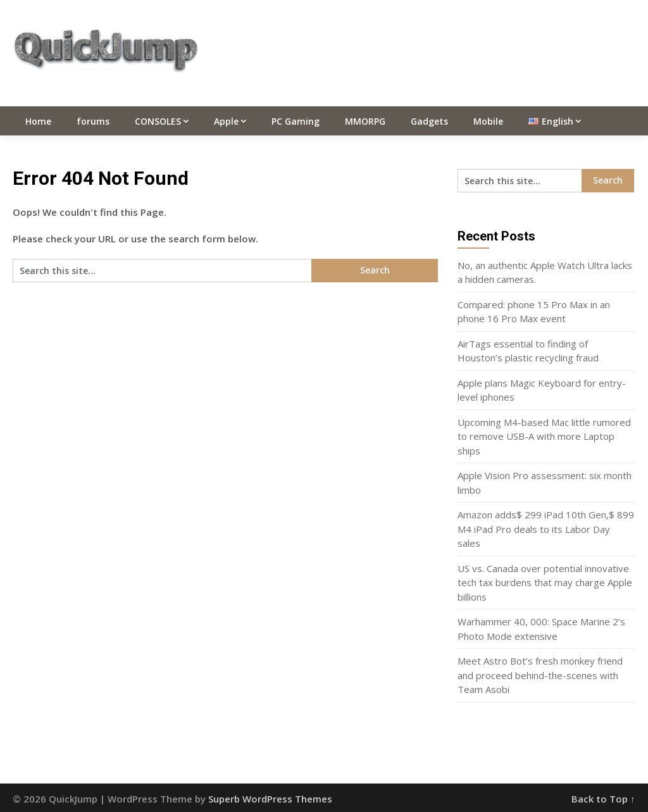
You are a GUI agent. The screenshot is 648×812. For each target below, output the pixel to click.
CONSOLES (158, 121)
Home (38, 121)
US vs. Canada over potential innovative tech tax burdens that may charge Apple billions (545, 583)
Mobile (488, 121)
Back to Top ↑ (603, 799)
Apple (226, 121)
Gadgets (429, 121)
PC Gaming (296, 121)
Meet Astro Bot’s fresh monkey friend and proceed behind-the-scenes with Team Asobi (540, 675)
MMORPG (365, 121)
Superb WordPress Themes (270, 799)
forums (93, 121)
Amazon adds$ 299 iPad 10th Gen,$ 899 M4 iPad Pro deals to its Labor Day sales (546, 529)
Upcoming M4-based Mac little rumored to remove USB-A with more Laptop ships (544, 436)
